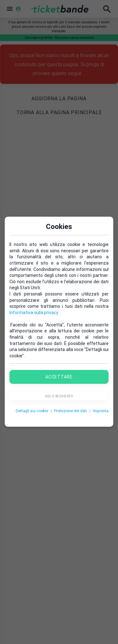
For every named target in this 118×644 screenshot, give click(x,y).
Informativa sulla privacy (34, 313)
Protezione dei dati (70, 411)
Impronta (101, 411)
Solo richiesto (59, 396)
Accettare (59, 377)
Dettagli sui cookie (32, 411)
